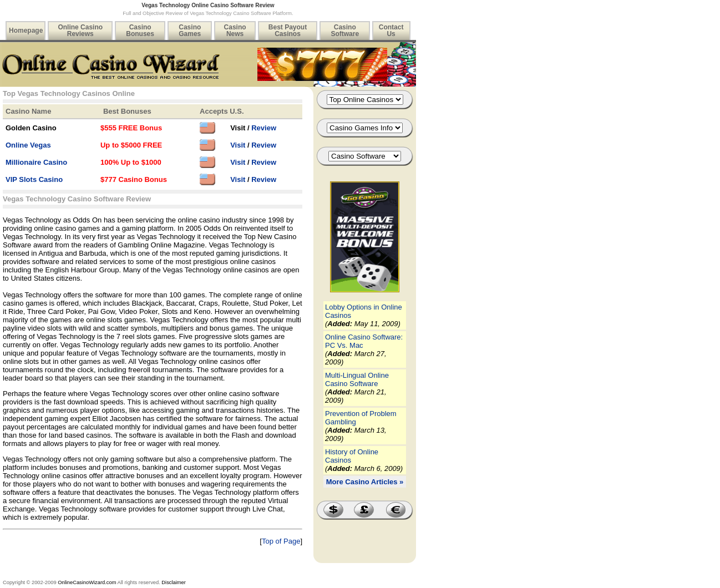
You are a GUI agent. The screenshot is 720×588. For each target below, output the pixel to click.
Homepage (26, 31)
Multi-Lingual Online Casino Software (357, 379)
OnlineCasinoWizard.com (87, 582)
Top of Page (281, 541)
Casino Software (345, 31)
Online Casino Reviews (80, 31)
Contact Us (391, 31)
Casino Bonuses (140, 31)
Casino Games (190, 31)
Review (264, 128)
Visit (238, 145)
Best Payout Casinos (288, 31)
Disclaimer (174, 582)
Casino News (235, 31)
